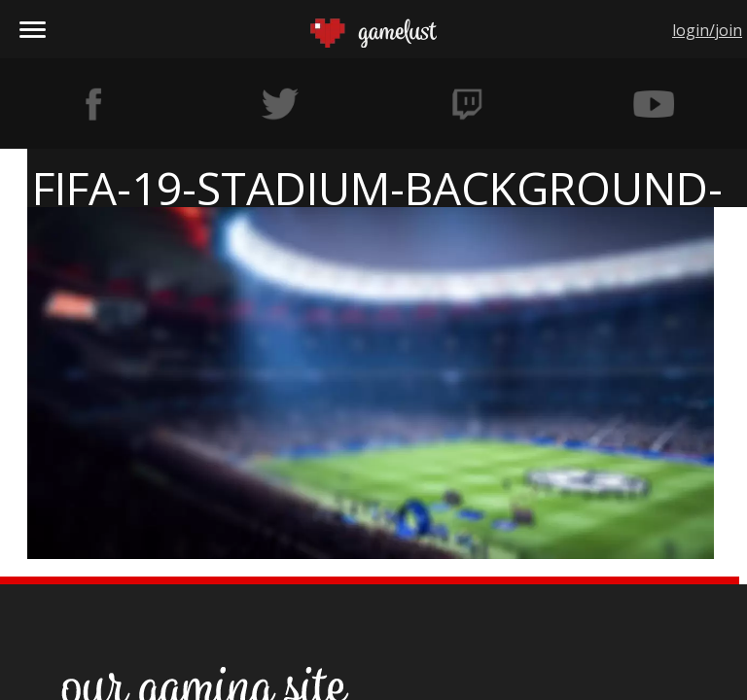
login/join (707, 30)
